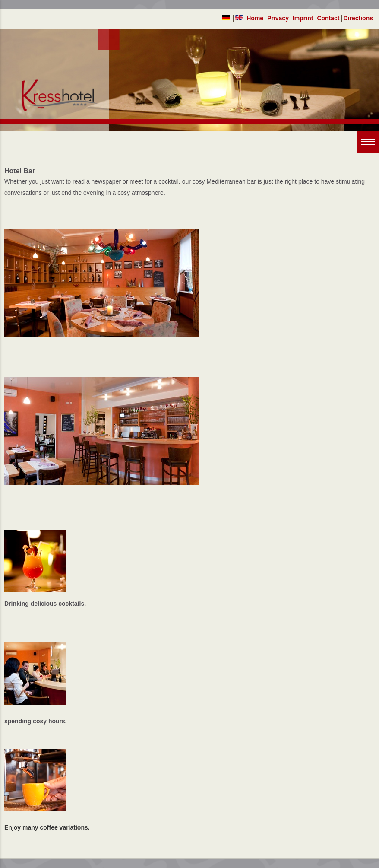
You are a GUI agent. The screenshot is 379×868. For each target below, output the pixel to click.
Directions (358, 18)
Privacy (278, 18)
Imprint (303, 18)
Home (255, 18)
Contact (328, 18)
